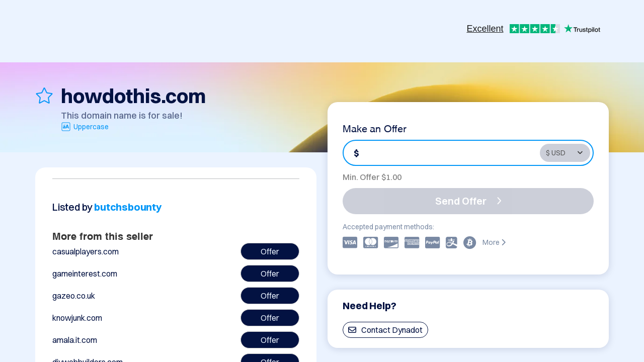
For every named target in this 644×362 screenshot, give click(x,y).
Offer (270, 251)
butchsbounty (128, 207)
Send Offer (468, 201)
